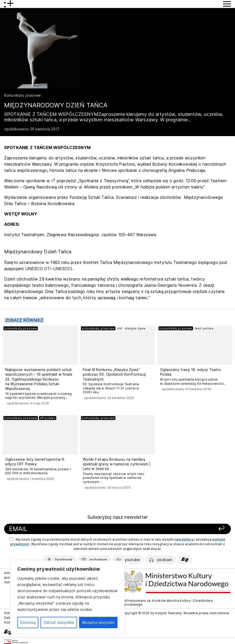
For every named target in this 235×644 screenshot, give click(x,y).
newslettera (184, 539)
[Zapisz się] (184, 529)
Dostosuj (28, 622)
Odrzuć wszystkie (59, 622)
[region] (67, 597)
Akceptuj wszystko (98, 622)
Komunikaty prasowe (22, 95)
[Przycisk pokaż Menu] (227, 4)
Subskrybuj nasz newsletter (117, 517)
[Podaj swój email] (75, 529)
